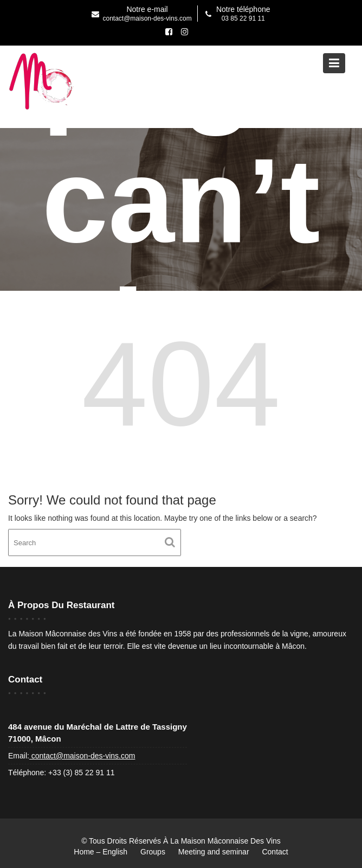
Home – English (101, 852)
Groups (153, 852)
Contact (275, 852)
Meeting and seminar (214, 852)
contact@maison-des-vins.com (82, 756)
